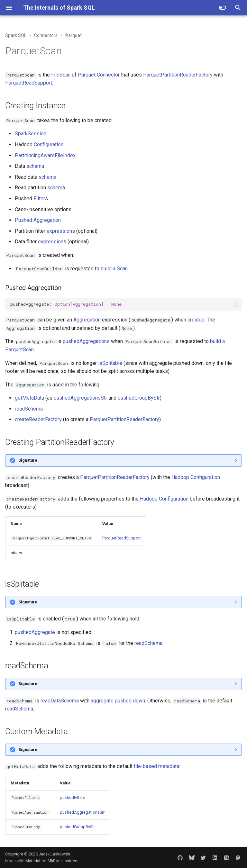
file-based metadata (156, 766)
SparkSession (31, 134)
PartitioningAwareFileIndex (45, 155)
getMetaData (29, 398)
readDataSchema (60, 701)
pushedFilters (73, 797)
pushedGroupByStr (139, 398)
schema (35, 166)
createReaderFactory (38, 419)
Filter (39, 199)
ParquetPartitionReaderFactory (178, 75)
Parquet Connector (99, 75)
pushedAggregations (86, 341)
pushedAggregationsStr (80, 398)
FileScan (61, 75)
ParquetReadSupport (29, 83)
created (196, 320)
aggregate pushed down (118, 701)
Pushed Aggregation (38, 220)
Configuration (49, 145)
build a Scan (114, 269)
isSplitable (110, 363)
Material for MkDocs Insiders (52, 861)
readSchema (29, 409)
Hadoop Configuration (196, 477)
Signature (28, 460)
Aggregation (87, 320)
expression (59, 231)
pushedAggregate (35, 632)
